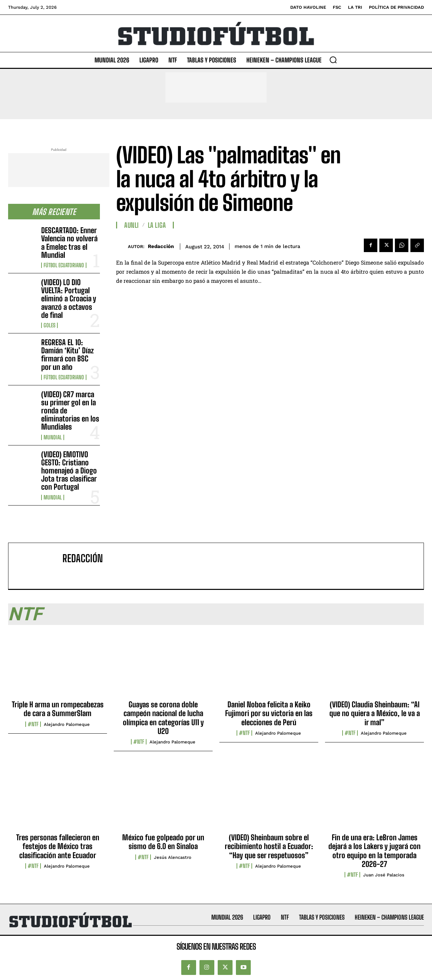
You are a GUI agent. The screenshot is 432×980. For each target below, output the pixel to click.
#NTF (33, 724)
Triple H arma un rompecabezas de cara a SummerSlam (58, 709)
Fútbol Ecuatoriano (64, 265)
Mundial (53, 437)
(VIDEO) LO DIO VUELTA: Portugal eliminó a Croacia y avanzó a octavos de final (69, 299)
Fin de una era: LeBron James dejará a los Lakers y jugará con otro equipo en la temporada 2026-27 (374, 851)
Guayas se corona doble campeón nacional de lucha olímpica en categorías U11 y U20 (163, 718)
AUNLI (132, 225)
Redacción (161, 246)
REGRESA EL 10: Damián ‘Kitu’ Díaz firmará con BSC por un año (67, 355)
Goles (49, 325)
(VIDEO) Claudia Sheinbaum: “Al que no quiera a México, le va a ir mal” (375, 713)
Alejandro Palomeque (67, 724)
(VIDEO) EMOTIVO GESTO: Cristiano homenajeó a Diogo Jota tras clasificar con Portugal (69, 471)
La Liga (157, 225)
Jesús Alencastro (173, 857)
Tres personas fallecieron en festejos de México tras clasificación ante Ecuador (58, 846)
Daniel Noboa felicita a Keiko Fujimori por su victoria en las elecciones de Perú (269, 713)
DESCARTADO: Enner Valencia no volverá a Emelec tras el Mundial (69, 243)
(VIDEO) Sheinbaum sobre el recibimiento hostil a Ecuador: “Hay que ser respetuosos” (269, 846)
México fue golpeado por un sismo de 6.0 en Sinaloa (163, 842)
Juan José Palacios (384, 875)
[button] (333, 60)
